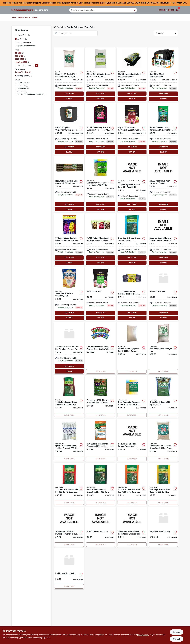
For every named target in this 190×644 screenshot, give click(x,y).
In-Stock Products (24, 42)
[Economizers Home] (22, 10)
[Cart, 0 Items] (177, 10)
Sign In (162, 10)
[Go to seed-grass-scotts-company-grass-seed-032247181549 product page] (101, 440)
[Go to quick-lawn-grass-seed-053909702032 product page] (101, 184)
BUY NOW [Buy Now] (69, 99)
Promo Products (24, 35)
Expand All (28, 72)
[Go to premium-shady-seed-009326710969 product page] (101, 484)
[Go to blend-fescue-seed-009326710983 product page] (132, 440)
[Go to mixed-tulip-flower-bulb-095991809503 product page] (101, 527)
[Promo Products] (16, 35)
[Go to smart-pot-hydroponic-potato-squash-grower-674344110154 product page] (69, 129)
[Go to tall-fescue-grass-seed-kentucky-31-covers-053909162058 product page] (163, 440)
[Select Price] (36, 65)
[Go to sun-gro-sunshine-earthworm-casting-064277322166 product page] (132, 129)
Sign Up (171, 10)
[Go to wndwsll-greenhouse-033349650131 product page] (132, 294)
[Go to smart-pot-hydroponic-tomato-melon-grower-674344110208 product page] (163, 74)
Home (14, 17)
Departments (23, 17)
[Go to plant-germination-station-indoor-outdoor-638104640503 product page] (132, 74)
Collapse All (19, 72)
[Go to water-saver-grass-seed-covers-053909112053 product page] (163, 397)
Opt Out (177, 639)
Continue (176, 632)
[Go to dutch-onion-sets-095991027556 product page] (69, 348)
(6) (24, 83)
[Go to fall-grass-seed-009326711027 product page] (132, 484)
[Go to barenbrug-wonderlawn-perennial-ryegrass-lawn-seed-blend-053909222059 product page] (132, 397)
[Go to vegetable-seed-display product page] (163, 527)
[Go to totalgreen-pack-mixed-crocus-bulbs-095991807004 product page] (132, 527)
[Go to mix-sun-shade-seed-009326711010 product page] (101, 74)
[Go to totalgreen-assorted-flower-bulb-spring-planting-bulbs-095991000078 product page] (163, 239)
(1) (32, 94)
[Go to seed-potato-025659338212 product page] (101, 239)
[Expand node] (16, 76)
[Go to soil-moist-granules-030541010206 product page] (69, 294)
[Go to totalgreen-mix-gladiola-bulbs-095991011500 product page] (69, 239)
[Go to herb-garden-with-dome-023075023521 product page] (69, 184)
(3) (24, 88)
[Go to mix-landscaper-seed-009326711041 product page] (69, 397)
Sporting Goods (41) (24, 76)
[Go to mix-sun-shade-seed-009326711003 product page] (132, 239)
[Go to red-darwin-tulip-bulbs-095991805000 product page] (69, 569)
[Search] (135, 10)
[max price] (29, 65)
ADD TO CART (69, 94)
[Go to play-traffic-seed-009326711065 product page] (163, 484)
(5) (23, 86)
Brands (35, 17)
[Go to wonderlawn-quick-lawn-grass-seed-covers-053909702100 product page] (69, 440)
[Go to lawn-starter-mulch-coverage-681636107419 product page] (101, 397)
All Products (22, 39)
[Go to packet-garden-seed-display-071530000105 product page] (101, 348)
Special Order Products (26, 46)
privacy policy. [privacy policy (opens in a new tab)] (143, 635)
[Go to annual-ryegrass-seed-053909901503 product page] (163, 348)
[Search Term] (103, 10)
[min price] (19, 65)
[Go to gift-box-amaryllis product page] (163, 294)
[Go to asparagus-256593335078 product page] (163, 184)
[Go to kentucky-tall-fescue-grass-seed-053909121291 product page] (69, 74)
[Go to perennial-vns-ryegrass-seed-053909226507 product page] (132, 348)
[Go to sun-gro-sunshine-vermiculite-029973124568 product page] (101, 294)
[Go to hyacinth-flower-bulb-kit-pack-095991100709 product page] (132, 184)
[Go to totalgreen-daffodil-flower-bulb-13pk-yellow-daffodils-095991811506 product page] (69, 527)
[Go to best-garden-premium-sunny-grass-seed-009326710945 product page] (69, 484)
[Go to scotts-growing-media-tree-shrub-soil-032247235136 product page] (163, 129)
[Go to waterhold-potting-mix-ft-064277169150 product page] (101, 129)
